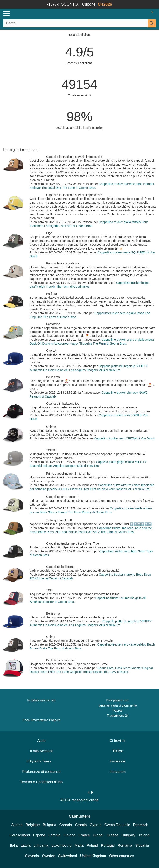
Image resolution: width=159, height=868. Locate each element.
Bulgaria (49, 825)
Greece (112, 835)
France (84, 835)
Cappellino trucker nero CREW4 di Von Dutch (124, 438)
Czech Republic (117, 825)
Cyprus (96, 825)
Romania (125, 845)
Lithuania (41, 845)
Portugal (108, 845)
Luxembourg (62, 845)
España (39, 835)
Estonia (54, 835)
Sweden (48, 856)
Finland (70, 835)
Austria (17, 825)
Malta (79, 845)
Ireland (144, 835)
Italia (14, 845)
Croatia (81, 825)
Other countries (122, 856)
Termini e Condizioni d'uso (41, 782)
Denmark (140, 825)
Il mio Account (41, 751)
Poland (92, 845)
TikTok (118, 751)
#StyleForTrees (41, 761)
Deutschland (20, 835)
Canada (66, 825)
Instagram (118, 772)
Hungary (128, 835)
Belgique (33, 825)
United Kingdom (93, 856)
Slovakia (142, 845)
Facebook (118, 761)
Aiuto (41, 741)
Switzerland (68, 856)
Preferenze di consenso (41, 772)
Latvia (25, 845)
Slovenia (32, 856)
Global (98, 835)
